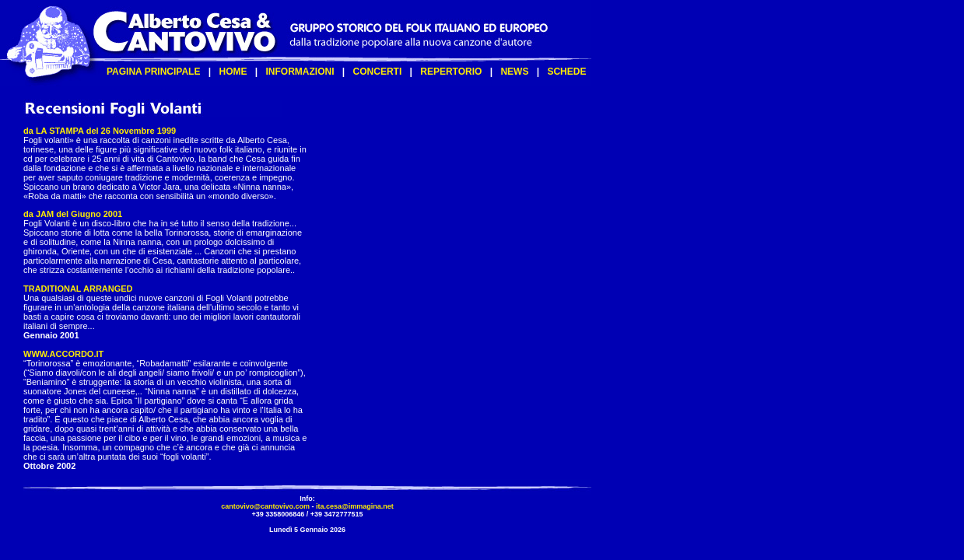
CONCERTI (378, 72)
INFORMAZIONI (300, 72)
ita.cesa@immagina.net (355, 506)
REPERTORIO (451, 72)
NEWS (514, 72)
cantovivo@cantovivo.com (265, 506)
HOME (233, 72)
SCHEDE (566, 72)
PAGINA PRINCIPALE (153, 72)
